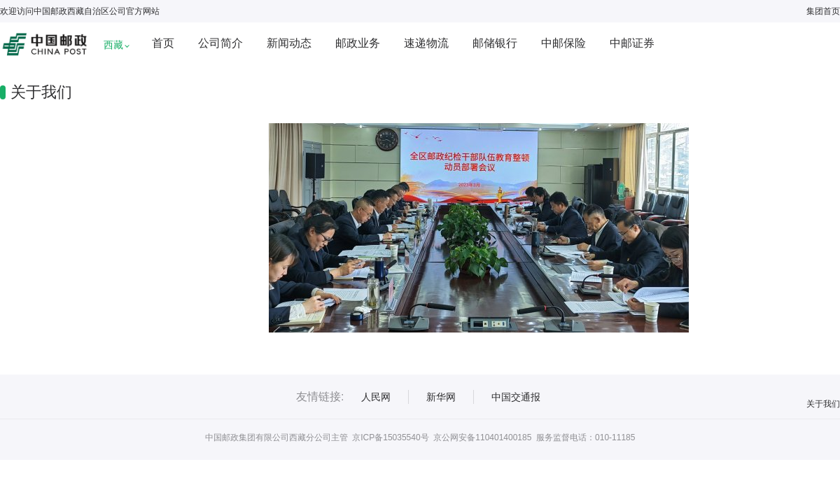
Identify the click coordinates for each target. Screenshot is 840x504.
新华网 (441, 397)
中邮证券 (632, 43)
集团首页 (823, 11)
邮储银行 (495, 43)
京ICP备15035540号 (390, 437)
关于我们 (823, 404)
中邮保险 (563, 43)
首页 (163, 43)
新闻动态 (289, 43)
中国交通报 (516, 397)
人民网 (376, 397)
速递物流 (426, 43)
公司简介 (220, 43)
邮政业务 (358, 43)
